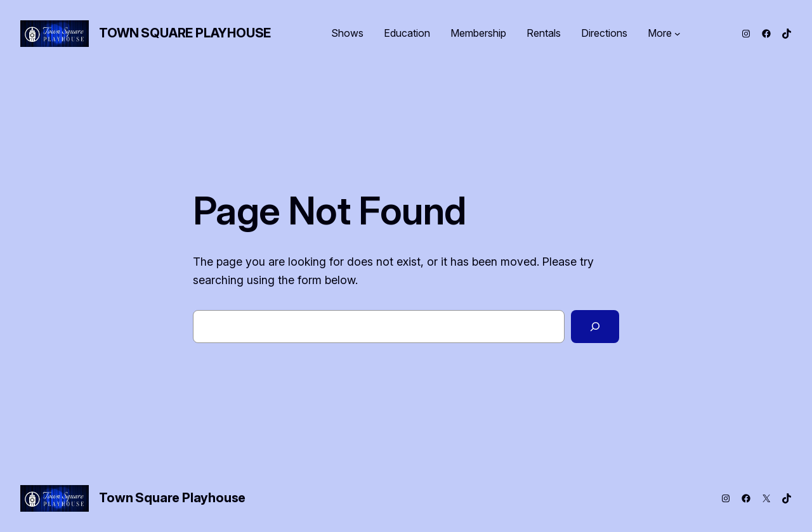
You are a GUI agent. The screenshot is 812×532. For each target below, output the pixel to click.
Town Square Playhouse (185, 33)
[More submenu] (678, 34)
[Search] (595, 327)
